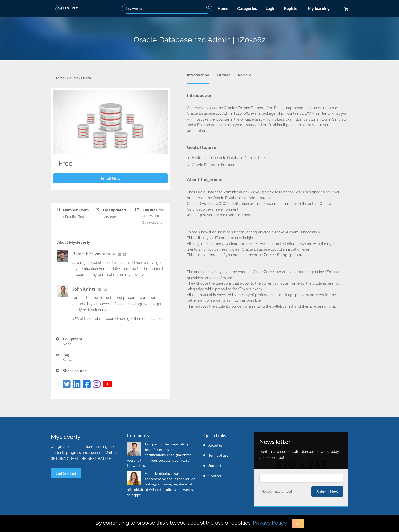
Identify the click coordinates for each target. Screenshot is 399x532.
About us (216, 445)
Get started (66, 473)
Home (223, 8)
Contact (215, 476)
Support (215, 465)
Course (73, 78)
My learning (319, 8)
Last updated (114, 210)
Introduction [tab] (198, 75)
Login (270, 8)
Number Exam (76, 210)
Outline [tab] (224, 75)
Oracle (87, 78)
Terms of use (218, 455)
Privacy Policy (270, 523)
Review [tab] (244, 75)
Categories (247, 8)
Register (292, 8)
